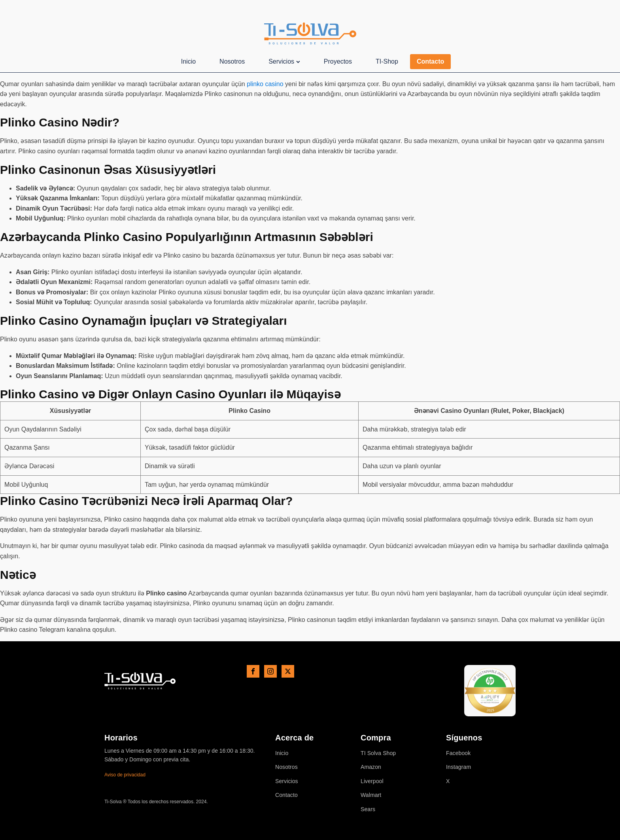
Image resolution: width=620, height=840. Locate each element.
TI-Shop (387, 61)
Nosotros (232, 61)
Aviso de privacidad (125, 775)
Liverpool (372, 781)
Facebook (458, 753)
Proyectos (338, 61)
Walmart (371, 795)
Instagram (458, 767)
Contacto (430, 61)
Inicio (188, 61)
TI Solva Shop (378, 753)
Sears (368, 809)
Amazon (371, 767)
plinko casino (265, 84)
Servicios (284, 61)
